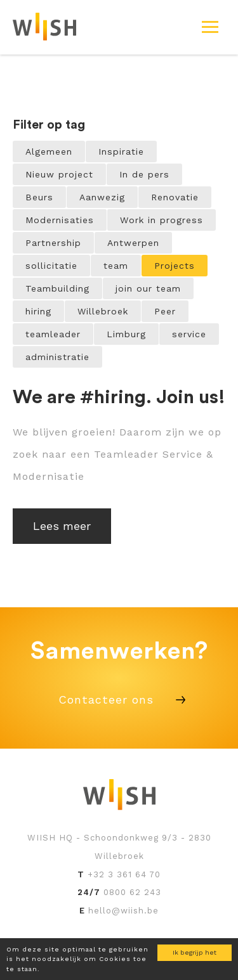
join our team (148, 288)
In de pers (144, 174)
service (189, 334)
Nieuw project (59, 174)
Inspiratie (121, 152)
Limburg (126, 334)
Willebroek (103, 311)
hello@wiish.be (123, 911)
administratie (57, 357)
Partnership (53, 243)
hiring (38, 311)
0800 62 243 (132, 892)
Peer (165, 311)
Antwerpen (133, 243)
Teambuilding (57, 288)
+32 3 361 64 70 (124, 874)
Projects (175, 266)
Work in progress (162, 220)
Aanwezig (102, 197)
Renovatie (175, 197)
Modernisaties (60, 220)
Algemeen (49, 152)
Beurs (39, 197)
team (116, 266)
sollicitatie (51, 266)
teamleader (53, 334)
